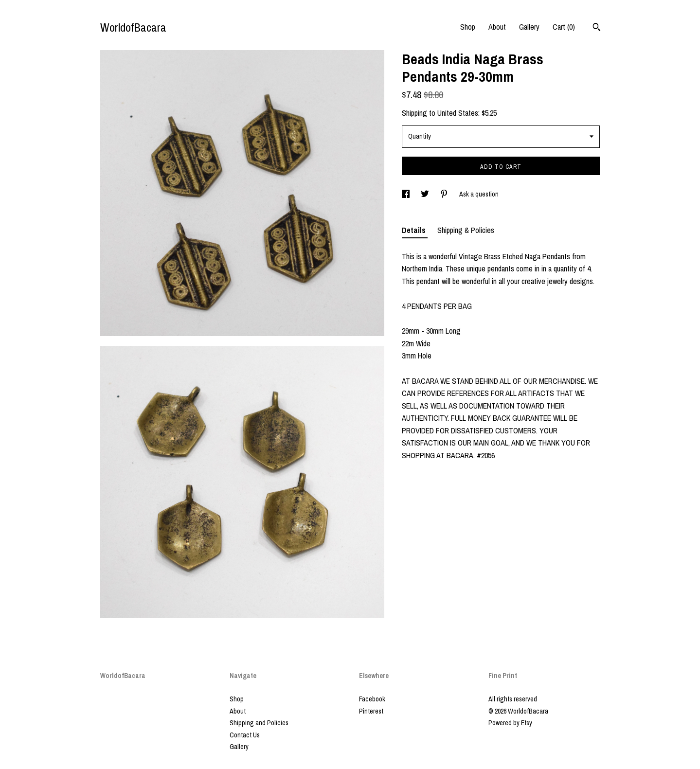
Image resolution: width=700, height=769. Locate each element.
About (497, 27)
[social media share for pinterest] (445, 194)
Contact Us (245, 735)
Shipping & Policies (466, 230)
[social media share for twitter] (426, 194)
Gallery (529, 27)
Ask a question (479, 194)
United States (458, 113)
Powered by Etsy (510, 723)
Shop (468, 27)
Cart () (564, 27)
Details (415, 230)
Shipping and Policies (259, 723)
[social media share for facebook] (406, 194)
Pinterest (371, 711)
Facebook (372, 699)
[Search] (597, 28)
